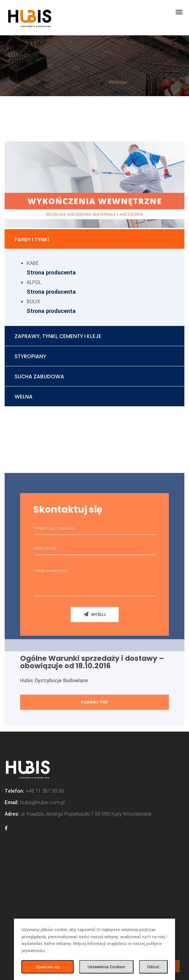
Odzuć (153, 967)
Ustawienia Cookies (106, 967)
